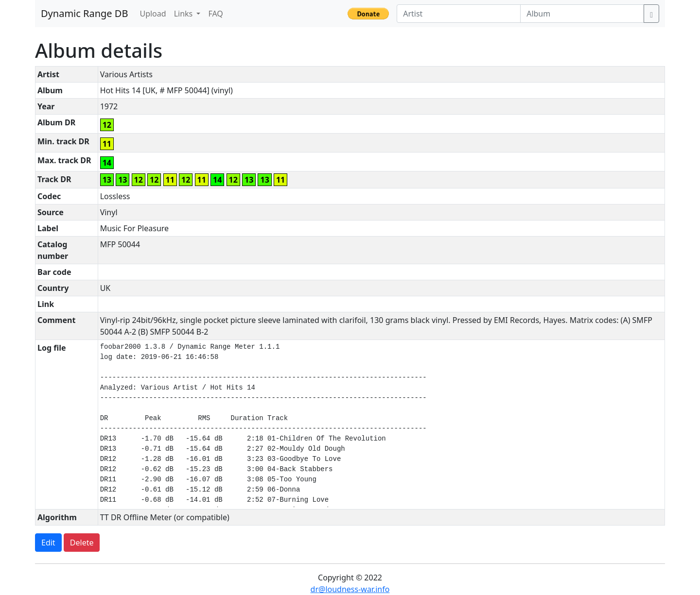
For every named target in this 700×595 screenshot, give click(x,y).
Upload (153, 14)
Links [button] (184, 14)
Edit (48, 543)
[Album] (582, 14)
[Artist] (459, 14)
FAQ (215, 14)
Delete (82, 543)
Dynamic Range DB (84, 13)
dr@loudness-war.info (350, 589)
